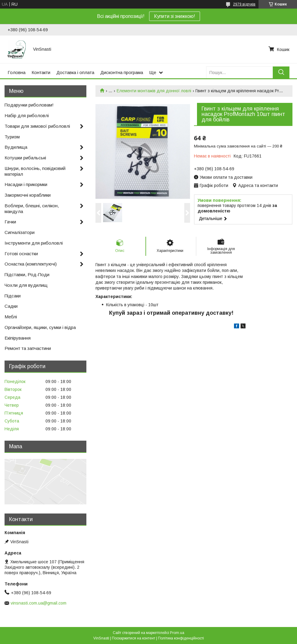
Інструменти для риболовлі (34, 243)
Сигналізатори (20, 232)
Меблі (11, 317)
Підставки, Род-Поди (27, 275)
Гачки (10, 222)
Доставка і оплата (75, 72)
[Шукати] (281, 72)
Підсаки (13, 296)
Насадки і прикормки (26, 184)
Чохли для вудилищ (26, 285)
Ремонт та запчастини (28, 348)
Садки (11, 306)
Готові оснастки (21, 254)
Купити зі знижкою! (175, 16)
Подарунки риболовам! (29, 105)
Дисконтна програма (122, 72)
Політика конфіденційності (181, 638)
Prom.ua (177, 633)
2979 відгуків (244, 4)
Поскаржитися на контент (133, 638)
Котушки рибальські (25, 158)
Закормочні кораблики (28, 195)
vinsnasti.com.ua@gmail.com (38, 603)
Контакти (41, 72)
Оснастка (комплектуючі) (31, 264)
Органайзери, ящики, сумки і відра (40, 327)
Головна (17, 72)
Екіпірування (18, 338)
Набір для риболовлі (27, 115)
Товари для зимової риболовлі (37, 126)
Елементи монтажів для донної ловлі (154, 91)
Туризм (12, 137)
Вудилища (16, 147)
